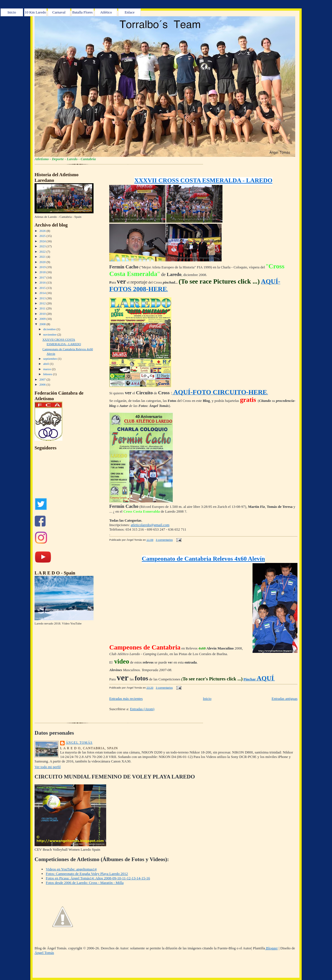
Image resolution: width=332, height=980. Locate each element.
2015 (43, 288)
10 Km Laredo (35, 12)
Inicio (12, 12)
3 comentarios (164, 540)
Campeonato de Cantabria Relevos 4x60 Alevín (203, 559)
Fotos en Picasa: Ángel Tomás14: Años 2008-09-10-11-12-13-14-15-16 (98, 878)
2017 (43, 277)
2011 (43, 308)
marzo (48, 369)
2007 (43, 379)
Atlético (106, 12)
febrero (48, 374)
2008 (43, 324)
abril (46, 364)
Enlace (130, 12)
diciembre (50, 329)
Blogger (271, 948)
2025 (43, 236)
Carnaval (59, 12)
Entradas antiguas (285, 699)
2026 (43, 231)
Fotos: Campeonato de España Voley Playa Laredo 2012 (87, 874)
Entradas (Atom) (142, 709)
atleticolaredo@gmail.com (150, 525)
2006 (43, 384)
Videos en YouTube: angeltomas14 (71, 869)
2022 (43, 252)
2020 (43, 262)
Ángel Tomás (79, 743)
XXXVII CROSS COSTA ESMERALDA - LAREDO (203, 180)
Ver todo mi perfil (48, 767)
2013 (43, 298)
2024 (43, 241)
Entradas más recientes (126, 699)
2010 (43, 314)
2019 (43, 267)
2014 (43, 293)
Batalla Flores (82, 12)
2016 (43, 282)
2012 (43, 303)
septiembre (51, 359)
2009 (43, 319)
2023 (43, 246)
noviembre (50, 334)
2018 (43, 272)
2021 (43, 257)
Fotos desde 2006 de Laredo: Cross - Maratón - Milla (85, 883)
